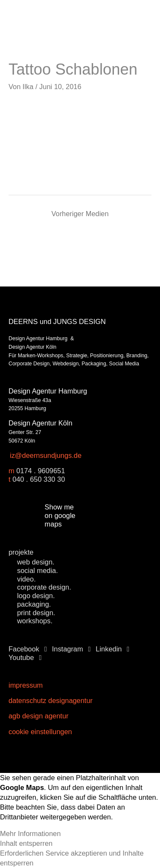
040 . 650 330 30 (39, 479)
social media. (38, 570)
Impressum (26, 685)
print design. (36, 613)
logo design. (36, 596)
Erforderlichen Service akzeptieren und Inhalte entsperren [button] (72, 858)
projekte (21, 552)
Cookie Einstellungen (40, 732)
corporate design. (44, 587)
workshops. (35, 621)
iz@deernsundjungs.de (46, 455)
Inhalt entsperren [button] (26, 843)
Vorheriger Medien (80, 214)
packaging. (34, 604)
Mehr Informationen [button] (30, 833)
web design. (36, 562)
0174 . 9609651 (41, 471)
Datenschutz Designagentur (51, 700)
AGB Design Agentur (38, 716)
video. (26, 579)
